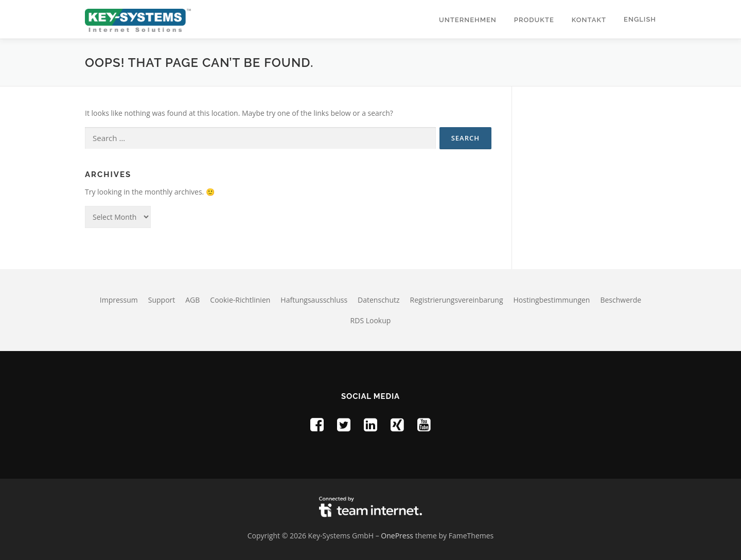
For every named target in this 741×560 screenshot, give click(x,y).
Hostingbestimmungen (552, 300)
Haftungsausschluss (314, 300)
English (640, 19)
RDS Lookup (371, 320)
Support (162, 300)
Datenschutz (378, 300)
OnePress (397, 536)
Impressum (119, 300)
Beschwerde (621, 300)
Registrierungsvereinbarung (457, 300)
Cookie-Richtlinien (240, 300)
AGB (192, 300)
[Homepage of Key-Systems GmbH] (138, 19)
